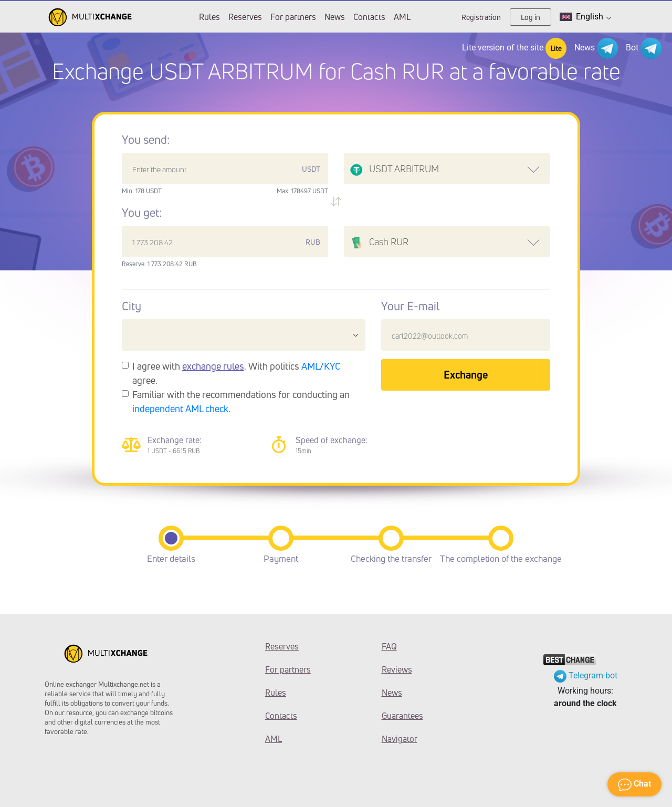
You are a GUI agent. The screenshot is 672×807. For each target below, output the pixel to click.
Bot (644, 48)
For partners (293, 17)
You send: (146, 140)
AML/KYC (321, 366)
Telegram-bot (586, 675)
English (585, 17)
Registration (481, 17)
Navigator (400, 739)
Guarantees (402, 716)
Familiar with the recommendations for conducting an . (241, 401)
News (335, 17)
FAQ (389, 646)
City (132, 306)
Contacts (369, 17)
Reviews (397, 669)
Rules (209, 17)
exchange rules (213, 366)
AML (402, 17)
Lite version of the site (514, 48)
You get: (142, 213)
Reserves (245, 17)
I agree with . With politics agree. (237, 373)
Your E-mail (410, 306)
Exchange (466, 375)
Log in (531, 17)
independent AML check (180, 408)
